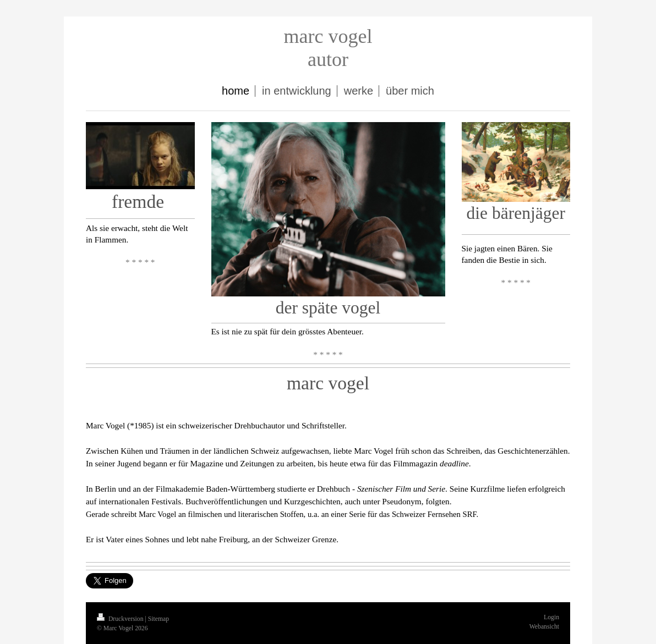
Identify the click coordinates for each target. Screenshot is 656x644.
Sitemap (158, 619)
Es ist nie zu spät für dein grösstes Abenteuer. (290, 331)
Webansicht (544, 627)
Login (551, 617)
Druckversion (121, 619)
